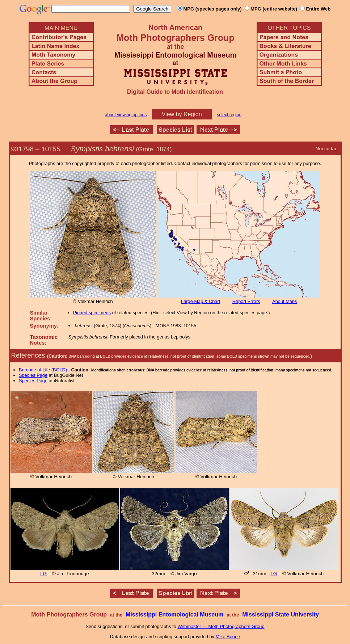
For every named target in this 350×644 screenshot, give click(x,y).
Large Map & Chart (201, 301)
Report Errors (246, 301)
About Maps (284, 301)
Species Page (33, 375)
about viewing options (126, 115)
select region (229, 115)
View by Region (182, 114)
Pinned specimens (92, 313)
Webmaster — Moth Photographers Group (221, 626)
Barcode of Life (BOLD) (43, 370)
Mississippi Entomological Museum (174, 614)
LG (43, 574)
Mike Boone (228, 637)
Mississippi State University (281, 614)
